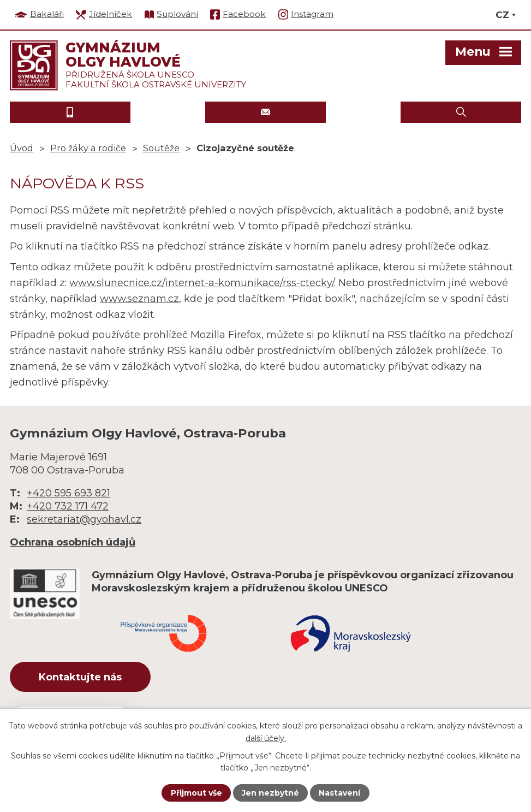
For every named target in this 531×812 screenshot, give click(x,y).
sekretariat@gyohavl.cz (84, 519)
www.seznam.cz (139, 299)
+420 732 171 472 (68, 506)
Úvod (22, 148)
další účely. (266, 738)
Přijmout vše (196, 793)
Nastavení (339, 793)
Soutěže (161, 148)
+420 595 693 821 (68, 493)
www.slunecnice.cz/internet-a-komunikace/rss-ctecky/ (202, 283)
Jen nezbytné (270, 793)
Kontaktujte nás (80, 677)
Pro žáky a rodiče (88, 148)
